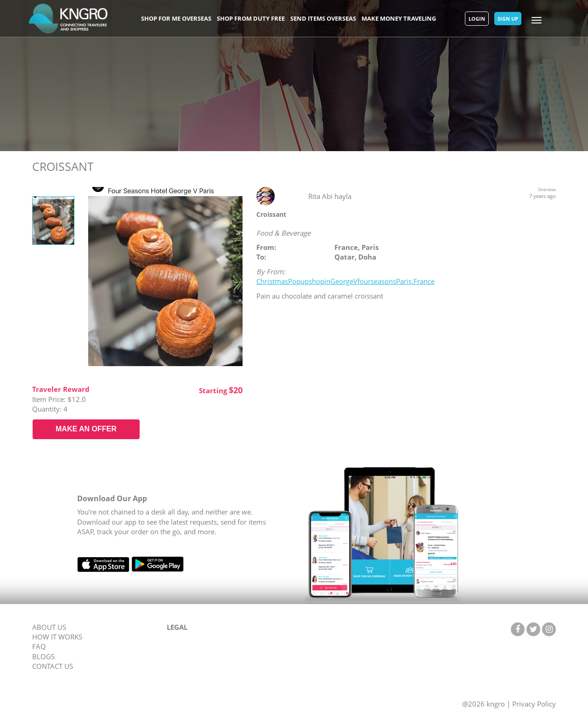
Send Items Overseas (323, 18)
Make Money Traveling (399, 18)
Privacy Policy (534, 704)
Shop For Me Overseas (176, 18)
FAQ (39, 646)
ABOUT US (49, 627)
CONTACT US (53, 666)
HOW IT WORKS (57, 637)
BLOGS (43, 656)
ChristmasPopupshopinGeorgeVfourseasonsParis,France (345, 281)
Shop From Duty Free (251, 18)
